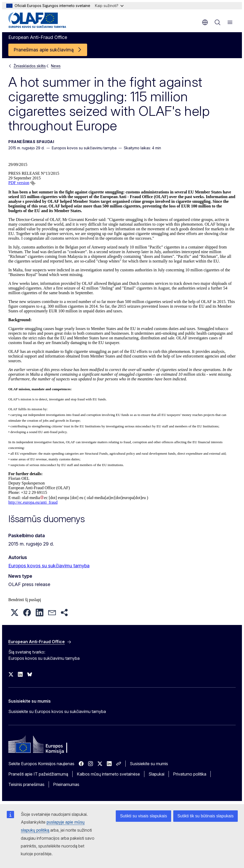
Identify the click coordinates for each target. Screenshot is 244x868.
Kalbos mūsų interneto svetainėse (108, 774)
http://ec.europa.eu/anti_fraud (33, 502)
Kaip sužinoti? (109, 6)
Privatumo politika (190, 774)
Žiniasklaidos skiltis (30, 66)
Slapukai (156, 774)
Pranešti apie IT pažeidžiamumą (38, 774)
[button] (15, 613)
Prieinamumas (66, 784)
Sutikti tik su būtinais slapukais (206, 816)
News (56, 66)
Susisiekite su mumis (149, 764)
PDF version (19, 183)
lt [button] (205, 22)
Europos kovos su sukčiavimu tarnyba (49, 566)
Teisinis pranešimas (26, 784)
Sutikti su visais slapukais (143, 816)
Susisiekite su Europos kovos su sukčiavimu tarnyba (57, 711)
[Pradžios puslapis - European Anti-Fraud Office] (40, 20)
